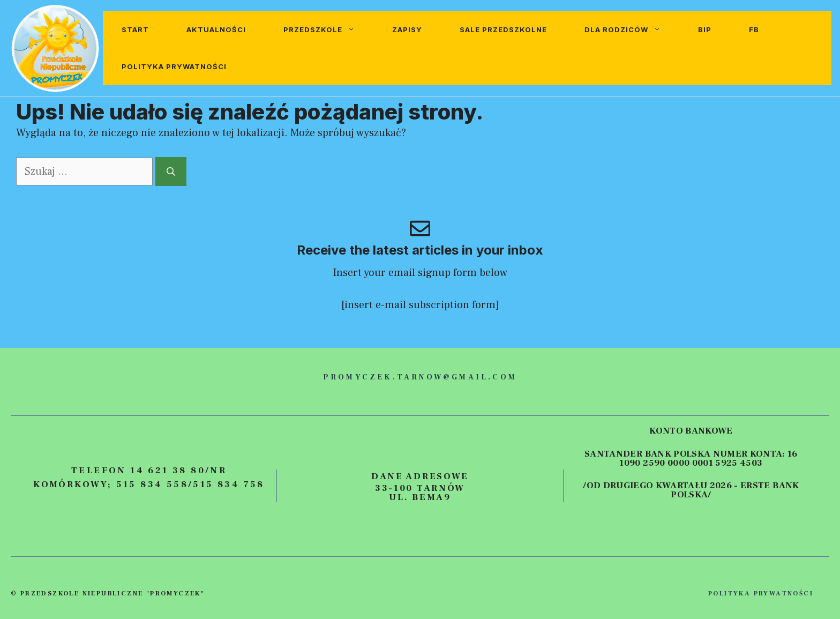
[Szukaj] (171, 171)
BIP (705, 29)
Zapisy (407, 29)
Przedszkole (328, 30)
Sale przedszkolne (503, 29)
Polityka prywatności (174, 66)
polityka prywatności (761, 594)
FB (754, 29)
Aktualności (216, 29)
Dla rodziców (632, 30)
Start (135, 29)
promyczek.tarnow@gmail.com (420, 377)
